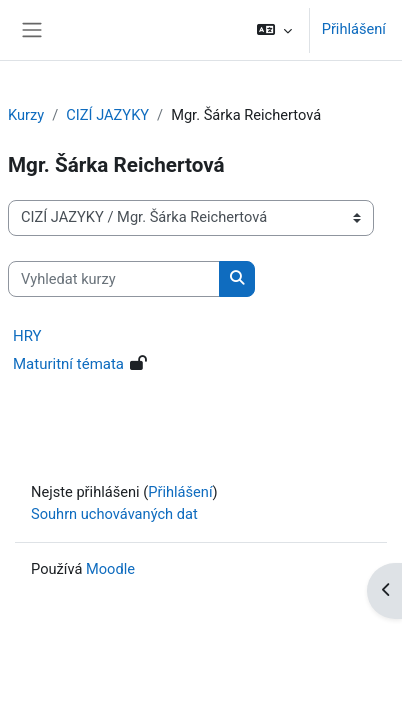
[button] (273, 30)
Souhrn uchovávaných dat (114, 514)
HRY (27, 336)
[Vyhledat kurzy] (114, 279)
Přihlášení (354, 29)
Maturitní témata (68, 364)
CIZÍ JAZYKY (107, 115)
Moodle (110, 569)
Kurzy (26, 115)
